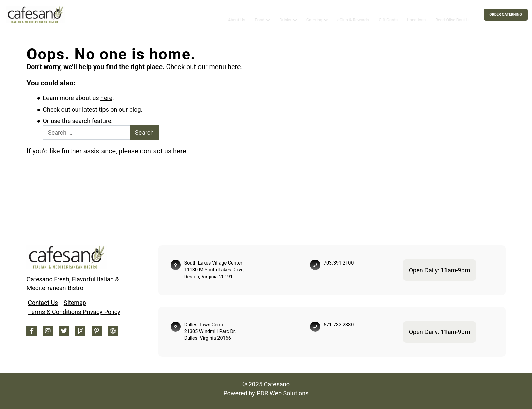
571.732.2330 (339, 325)
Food (260, 14)
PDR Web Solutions (283, 393)
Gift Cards (388, 14)
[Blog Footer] (113, 331)
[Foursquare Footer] (80, 331)
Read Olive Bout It (452, 14)
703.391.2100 (339, 263)
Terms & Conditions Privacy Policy (74, 312)
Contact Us (43, 303)
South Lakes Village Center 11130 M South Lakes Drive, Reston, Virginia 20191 (214, 270)
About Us (236, 14)
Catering (314, 14)
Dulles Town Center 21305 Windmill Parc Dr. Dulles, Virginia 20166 (210, 332)
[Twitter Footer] (64, 331)
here (234, 67)
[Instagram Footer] (48, 331)
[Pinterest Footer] (97, 331)
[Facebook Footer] (32, 331)
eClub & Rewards (353, 14)
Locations (416, 14)
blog (135, 109)
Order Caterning (506, 14)
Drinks (285, 14)
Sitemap (75, 303)
